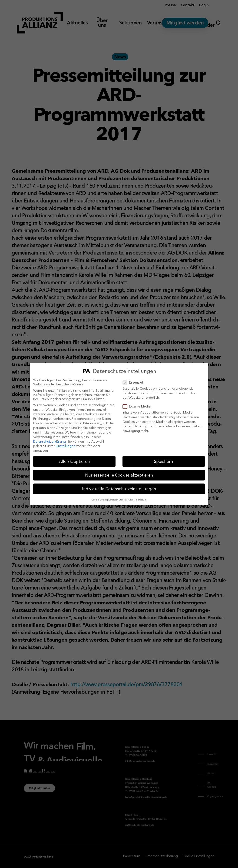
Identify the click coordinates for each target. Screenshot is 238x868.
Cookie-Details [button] (99, 500)
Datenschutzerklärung (50, 441)
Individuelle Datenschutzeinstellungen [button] (119, 489)
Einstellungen (65, 446)
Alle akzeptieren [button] (74, 461)
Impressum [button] (141, 500)
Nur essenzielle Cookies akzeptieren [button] (119, 475)
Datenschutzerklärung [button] (121, 500)
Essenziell (135, 382)
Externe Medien (139, 406)
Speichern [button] (164, 461)
